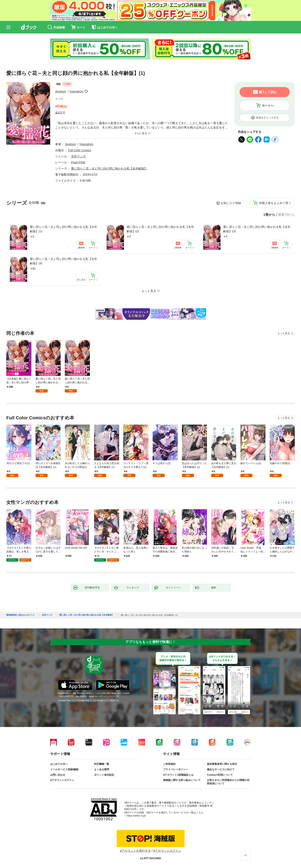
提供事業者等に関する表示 (222, 764)
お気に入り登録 (231, 203)
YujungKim (76, 91)
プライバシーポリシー (176, 769)
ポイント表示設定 (104, 775)
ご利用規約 (169, 764)
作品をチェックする (267, 118)
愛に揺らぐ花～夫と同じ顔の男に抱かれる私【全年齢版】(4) (64, 261)
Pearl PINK (78, 162)
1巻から (269, 215)
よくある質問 (102, 769)
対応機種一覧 (102, 764)
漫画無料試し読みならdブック (20, 615)
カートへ (268, 105)
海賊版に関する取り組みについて (182, 780)
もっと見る (284, 333)
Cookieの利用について (220, 775)
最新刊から (286, 215)
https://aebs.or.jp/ (136, 816)
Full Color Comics (80, 150)
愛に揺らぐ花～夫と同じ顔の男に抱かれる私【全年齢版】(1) (64, 229)
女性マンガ (78, 156)
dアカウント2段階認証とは (178, 775)
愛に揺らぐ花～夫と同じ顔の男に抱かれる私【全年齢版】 (109, 168)
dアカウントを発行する (135, 851)
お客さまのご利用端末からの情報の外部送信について (228, 782)
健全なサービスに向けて (221, 769)
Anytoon (61, 91)
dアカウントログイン (62, 780)
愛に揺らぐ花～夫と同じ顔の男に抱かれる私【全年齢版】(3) (257, 229)
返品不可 (60, 113)
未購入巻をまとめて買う (275, 203)
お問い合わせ (58, 775)
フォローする (86, 91)
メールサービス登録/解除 (64, 769)
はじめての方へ (59, 764)
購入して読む (268, 92)
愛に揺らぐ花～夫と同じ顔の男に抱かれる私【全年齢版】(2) (160, 229)
